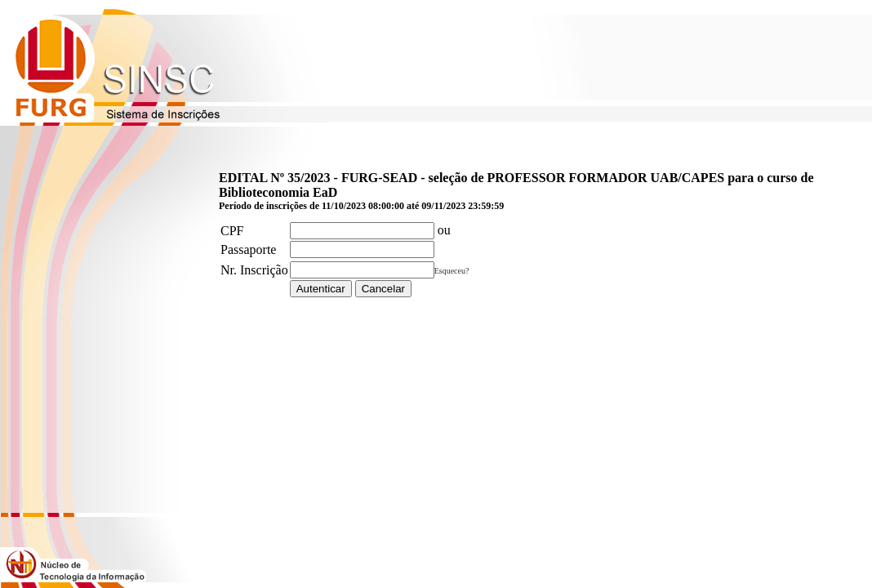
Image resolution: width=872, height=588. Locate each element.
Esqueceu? (452, 271)
